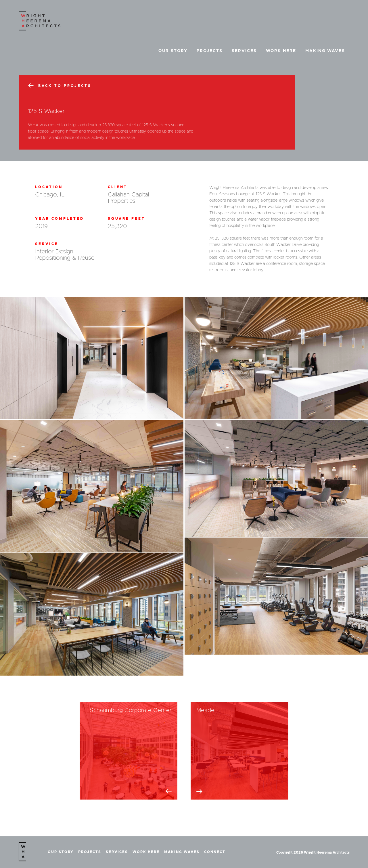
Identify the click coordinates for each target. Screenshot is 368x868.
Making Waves (325, 51)
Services (244, 51)
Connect (215, 852)
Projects (210, 51)
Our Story (173, 51)
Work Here (281, 51)
